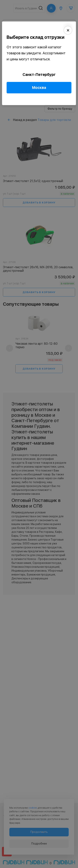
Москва (39, 88)
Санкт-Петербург (39, 75)
